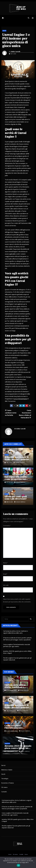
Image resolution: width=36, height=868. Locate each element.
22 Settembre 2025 (12, 731)
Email (5, 574)
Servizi (3, 765)
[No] (34, 862)
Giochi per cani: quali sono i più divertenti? (16, 498)
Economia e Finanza (8, 783)
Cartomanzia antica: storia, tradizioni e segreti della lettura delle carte (16, 632)
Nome (5, 563)
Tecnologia (5, 779)
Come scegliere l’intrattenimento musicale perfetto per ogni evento (17, 646)
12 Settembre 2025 (12, 751)
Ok (18, 865)
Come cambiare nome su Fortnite (11, 413)
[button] (29, 18)
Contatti (4, 792)
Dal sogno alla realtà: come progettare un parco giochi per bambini (18, 479)
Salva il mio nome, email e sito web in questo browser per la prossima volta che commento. (17, 601)
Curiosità (7, 683)
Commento (7, 526)
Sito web (6, 585)
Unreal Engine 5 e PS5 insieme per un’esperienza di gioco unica (16, 40)
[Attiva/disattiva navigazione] (33, 18)
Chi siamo (4, 787)
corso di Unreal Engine (20, 399)
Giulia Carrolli (16, 52)
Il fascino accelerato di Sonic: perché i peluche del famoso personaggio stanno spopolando (17, 639)
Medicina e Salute (7, 770)
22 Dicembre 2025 (12, 690)
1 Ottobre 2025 (11, 711)
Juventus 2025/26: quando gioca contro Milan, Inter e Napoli (17, 652)
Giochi (4, 31)
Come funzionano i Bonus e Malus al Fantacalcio (25, 414)
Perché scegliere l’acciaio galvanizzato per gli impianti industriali (17, 659)
